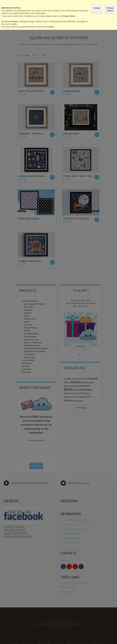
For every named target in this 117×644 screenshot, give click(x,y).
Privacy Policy (110, 9)
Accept (97, 8)
